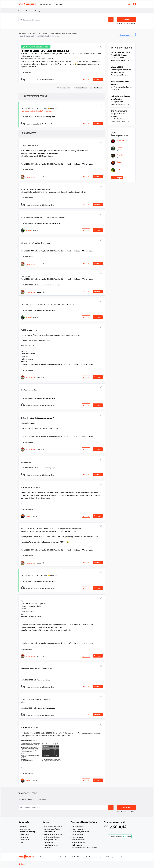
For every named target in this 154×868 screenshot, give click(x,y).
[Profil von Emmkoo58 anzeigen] (118, 119)
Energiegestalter (49, 842)
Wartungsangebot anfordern (53, 834)
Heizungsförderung (50, 840)
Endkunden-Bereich (25, 11)
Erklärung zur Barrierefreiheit (116, 857)
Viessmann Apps (77, 837)
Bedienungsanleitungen (52, 837)
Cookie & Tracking (78, 857)
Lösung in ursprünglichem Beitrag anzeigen (37, 111)
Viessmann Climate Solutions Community (33, 33)
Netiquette (24, 826)
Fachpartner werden (78, 842)
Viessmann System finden (80, 832)
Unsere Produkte (77, 829)
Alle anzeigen (117, 178)
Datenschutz (64, 857)
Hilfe (22, 842)
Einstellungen (25, 840)
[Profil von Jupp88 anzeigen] (116, 102)
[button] (101, 47)
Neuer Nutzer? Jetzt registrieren (126, 24)
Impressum (53, 857)
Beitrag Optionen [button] (126, 35)
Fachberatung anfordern (52, 829)
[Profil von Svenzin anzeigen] (116, 72)
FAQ (130, 4)
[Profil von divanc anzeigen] (28, 516)
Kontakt (43, 857)
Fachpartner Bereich (78, 840)
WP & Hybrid (72, 33)
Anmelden (134, 4)
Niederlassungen (77, 845)
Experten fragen (25, 829)
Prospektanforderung (51, 845)
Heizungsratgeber (78, 834)
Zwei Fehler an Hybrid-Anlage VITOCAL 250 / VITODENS (119, 114)
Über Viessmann (77, 826)
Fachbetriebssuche (50, 832)
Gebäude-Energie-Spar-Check (54, 826)
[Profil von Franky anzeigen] (28, 231)
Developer (38, 11)
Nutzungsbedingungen (95, 857)
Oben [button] (23, 864)
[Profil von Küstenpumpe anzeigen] (31, 177)
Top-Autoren (24, 837)
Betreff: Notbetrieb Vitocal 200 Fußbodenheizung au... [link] (40, 36)
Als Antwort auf (45, 117)
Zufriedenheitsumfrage (28, 832)
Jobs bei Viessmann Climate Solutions (84, 848)
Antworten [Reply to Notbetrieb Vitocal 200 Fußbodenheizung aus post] (98, 79)
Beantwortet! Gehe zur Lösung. (37, 47)
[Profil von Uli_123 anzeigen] (116, 58)
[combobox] (66, 20)
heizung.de (47, 848)
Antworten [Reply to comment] (98, 124)
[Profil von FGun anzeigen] (115, 87)
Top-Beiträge (24, 834)
